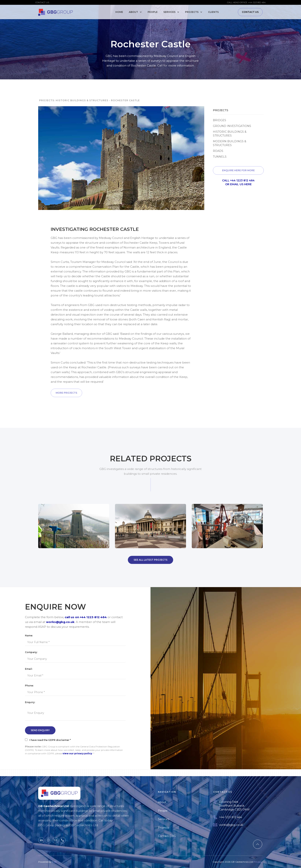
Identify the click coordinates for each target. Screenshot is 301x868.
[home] (55, 12)
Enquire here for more (238, 170)
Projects (168, 828)
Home (119, 12)
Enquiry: (30, 702)
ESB (54, 866)
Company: (31, 652)
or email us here (238, 184)
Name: (29, 636)
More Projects (66, 393)
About (167, 802)
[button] (136, 12)
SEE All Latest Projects (150, 560)
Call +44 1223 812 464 (238, 180)
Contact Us (250, 12)
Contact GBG (172, 836)
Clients (213, 12)
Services (168, 819)
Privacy (258, 866)
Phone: (29, 686)
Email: (29, 669)
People (153, 12)
